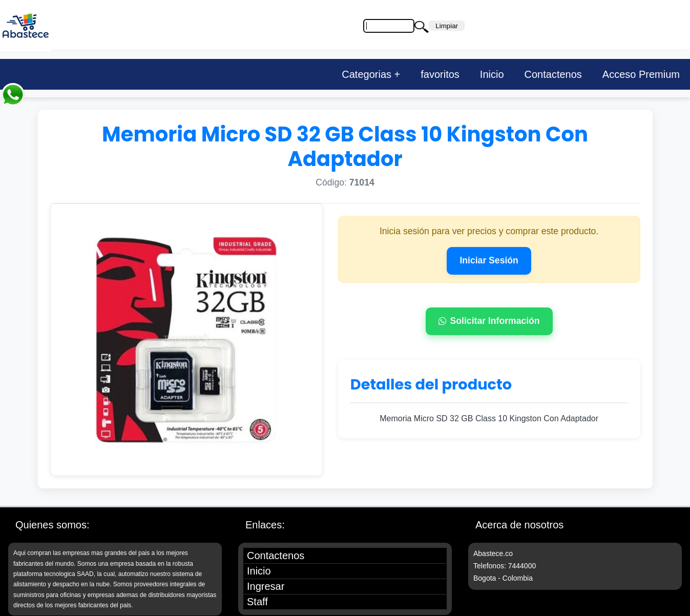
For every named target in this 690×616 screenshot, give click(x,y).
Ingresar (266, 586)
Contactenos (553, 74)
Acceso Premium (641, 74)
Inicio (492, 74)
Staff (257, 602)
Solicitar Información (489, 321)
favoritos (440, 74)
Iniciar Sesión (489, 260)
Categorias (367, 74)
